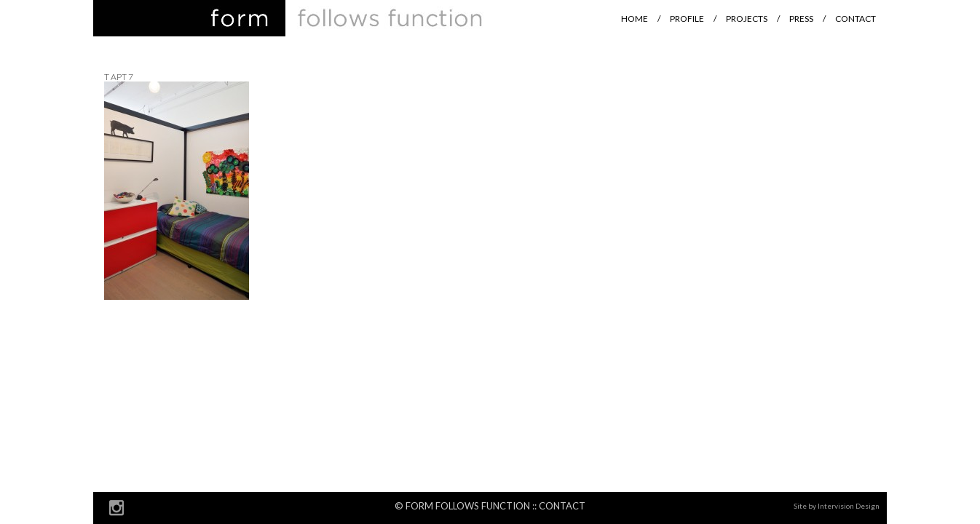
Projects (747, 19)
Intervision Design (849, 506)
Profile (687, 19)
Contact (855, 19)
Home (635, 19)
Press (801, 19)
